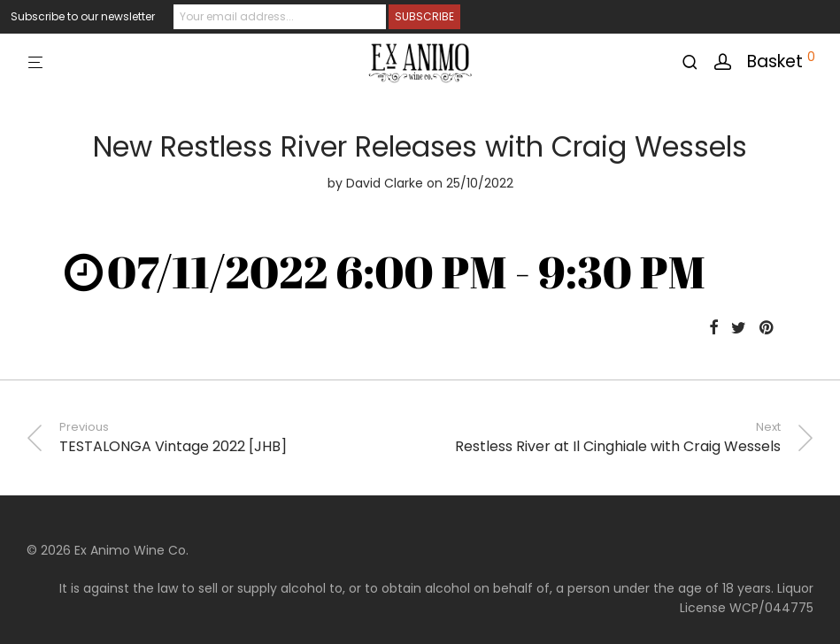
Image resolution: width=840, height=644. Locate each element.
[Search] (696, 62)
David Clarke (385, 183)
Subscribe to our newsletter (83, 16)
